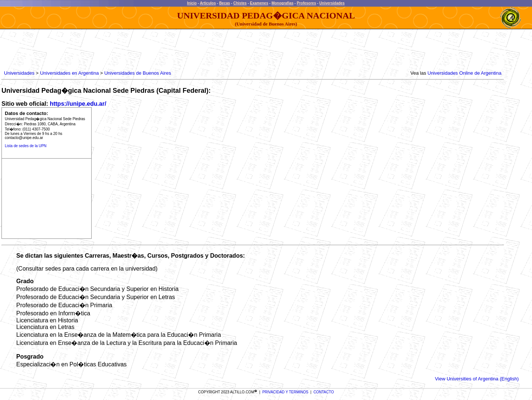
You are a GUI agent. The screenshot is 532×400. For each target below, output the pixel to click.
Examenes (259, 3)
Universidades (332, 3)
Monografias (282, 3)
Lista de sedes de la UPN (26, 146)
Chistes (240, 3)
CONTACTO (324, 392)
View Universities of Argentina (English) (477, 379)
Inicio (192, 3)
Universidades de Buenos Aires (138, 73)
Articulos (208, 3)
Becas (224, 3)
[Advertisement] (137, 50)
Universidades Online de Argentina (464, 73)
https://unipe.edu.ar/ (78, 104)
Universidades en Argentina (69, 73)
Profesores (306, 3)
